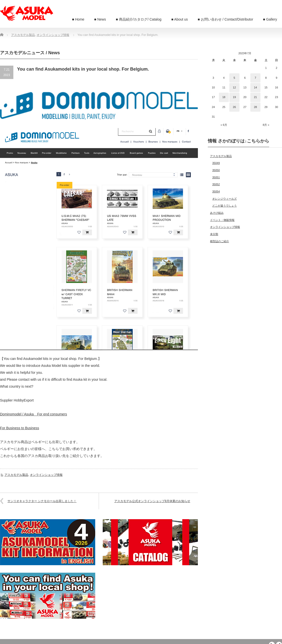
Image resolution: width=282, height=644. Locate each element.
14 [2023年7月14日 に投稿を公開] (255, 87)
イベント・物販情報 (222, 220)
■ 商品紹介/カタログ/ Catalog (139, 19)
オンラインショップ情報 (46, 475)
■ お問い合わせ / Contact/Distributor (225, 19)
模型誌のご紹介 (220, 241)
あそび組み (217, 213)
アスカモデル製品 (16, 475)
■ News (100, 19)
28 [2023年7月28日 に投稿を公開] (255, 107)
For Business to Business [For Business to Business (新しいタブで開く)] (20, 428)
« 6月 (224, 125)
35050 (216, 170)
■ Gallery (270, 19)
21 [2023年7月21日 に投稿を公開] (255, 97)
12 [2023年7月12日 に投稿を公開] (234, 87)
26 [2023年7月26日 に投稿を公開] (234, 107)
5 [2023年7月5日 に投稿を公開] (234, 78)
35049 (216, 163)
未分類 (214, 234)
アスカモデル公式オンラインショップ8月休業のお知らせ (152, 501)
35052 (216, 184)
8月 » (266, 125)
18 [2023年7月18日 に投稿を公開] (224, 97)
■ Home (78, 19)
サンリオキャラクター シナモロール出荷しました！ (42, 501)
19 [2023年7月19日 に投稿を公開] (234, 97)
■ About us (180, 19)
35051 (216, 177)
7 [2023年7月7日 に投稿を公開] (255, 78)
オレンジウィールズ (224, 199)
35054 (216, 191)
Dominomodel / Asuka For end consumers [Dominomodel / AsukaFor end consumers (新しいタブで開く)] (34, 414)
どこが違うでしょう (224, 206)
